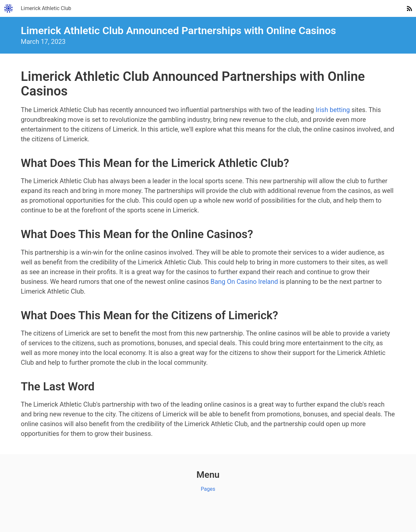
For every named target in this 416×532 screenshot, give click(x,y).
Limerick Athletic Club (46, 8)
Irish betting (333, 110)
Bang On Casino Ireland (244, 282)
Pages (208, 489)
